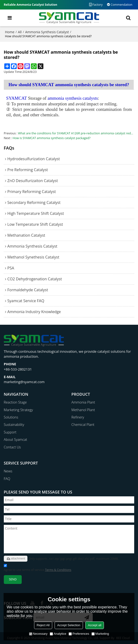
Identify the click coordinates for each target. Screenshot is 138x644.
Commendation (121, 5)
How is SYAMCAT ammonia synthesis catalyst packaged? (52, 138)
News (8, 471)
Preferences (79, 634)
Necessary (38, 634)
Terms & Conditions (58, 570)
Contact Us (12, 447)
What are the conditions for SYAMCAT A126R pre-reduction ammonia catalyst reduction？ (76, 133)
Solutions (11, 417)
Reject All (43, 625)
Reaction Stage (15, 402)
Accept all (95, 625)
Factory (98, 5)
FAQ (7, 479)
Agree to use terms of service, (38, 568)
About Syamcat (15, 439)
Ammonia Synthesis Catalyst (47, 32)
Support (10, 432)
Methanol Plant (83, 410)
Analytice (58, 634)
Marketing (100, 634)
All (20, 32)
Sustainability (14, 424)
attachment (16, 559)
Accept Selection (69, 625)
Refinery (78, 417)
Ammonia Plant (83, 402)
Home (10, 32)
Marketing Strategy (18, 410)
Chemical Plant (83, 424)
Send (13, 579)
